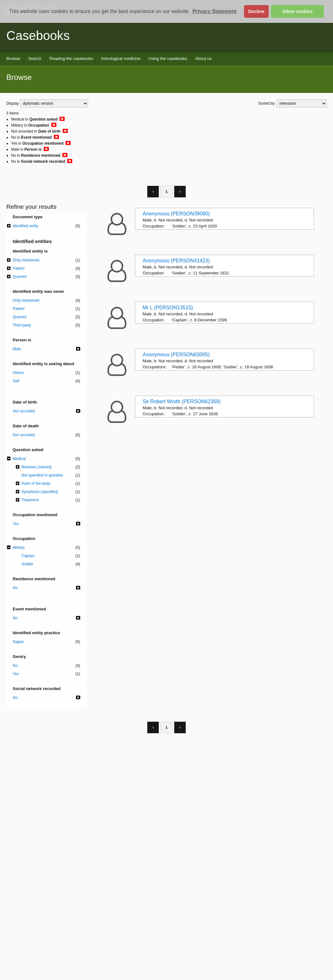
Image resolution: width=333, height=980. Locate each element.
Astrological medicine (121, 59)
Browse (13, 59)
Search (35, 59)
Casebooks (38, 36)
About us (203, 59)
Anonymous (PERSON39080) (176, 214)
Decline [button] (256, 11)
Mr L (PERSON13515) (168, 308)
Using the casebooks (168, 59)
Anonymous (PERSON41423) (176, 261)
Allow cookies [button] (298, 11)
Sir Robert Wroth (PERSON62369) (182, 401)
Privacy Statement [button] (214, 11)
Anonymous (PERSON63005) (176, 355)
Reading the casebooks (71, 59)
